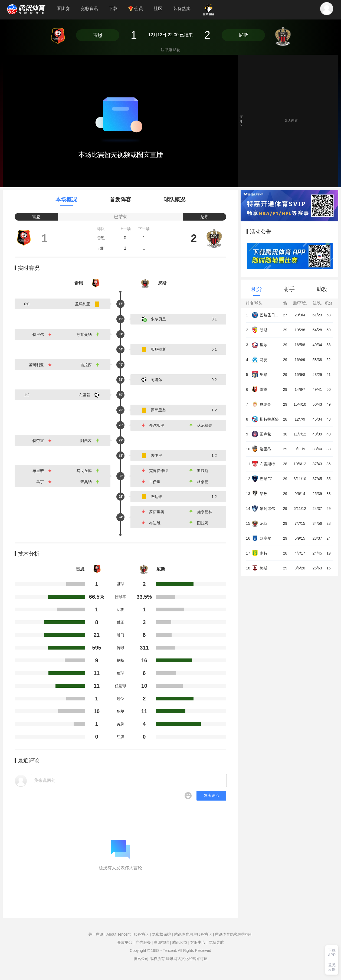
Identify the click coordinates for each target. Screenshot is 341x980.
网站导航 (216, 942)
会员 (136, 9)
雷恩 (98, 35)
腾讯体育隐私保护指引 (234, 934)
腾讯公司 (141, 959)
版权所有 (157, 959)
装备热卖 (182, 9)
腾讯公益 (180, 942)
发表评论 (211, 795)
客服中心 (198, 942)
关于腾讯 (96, 934)
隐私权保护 (161, 934)
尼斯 (243, 35)
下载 (113, 9)
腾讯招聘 (161, 942)
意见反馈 (332, 967)
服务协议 (141, 934)
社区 (158, 9)
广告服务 (143, 942)
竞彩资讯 (89, 9)
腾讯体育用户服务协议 (193, 934)
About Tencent (118, 934)
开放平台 (125, 942)
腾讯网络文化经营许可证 (187, 959)
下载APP (332, 953)
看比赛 (63, 9)
